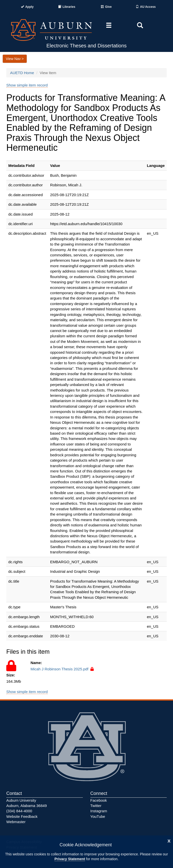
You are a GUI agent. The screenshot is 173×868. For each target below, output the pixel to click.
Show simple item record (27, 85)
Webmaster (16, 822)
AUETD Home (22, 73)
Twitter (96, 806)
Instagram (99, 811)
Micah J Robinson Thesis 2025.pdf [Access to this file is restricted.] (63, 669)
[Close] (169, 840)
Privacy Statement (70, 859)
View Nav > (15, 59)
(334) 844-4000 (19, 811)
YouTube (98, 816)
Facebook (99, 800)
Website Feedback (22, 816)
